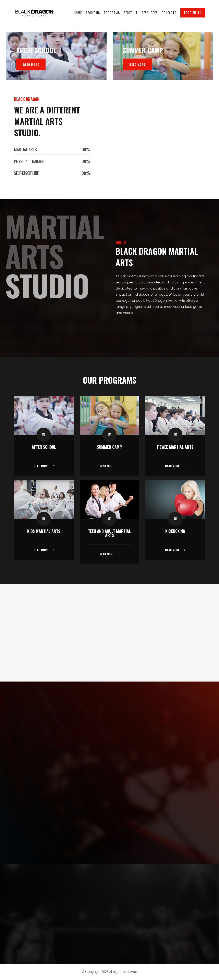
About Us (93, 13)
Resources (150, 13)
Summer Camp (109, 447)
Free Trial (193, 13)
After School (44, 447)
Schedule (130, 13)
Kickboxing (175, 531)
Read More (41, 466)
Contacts (169, 13)
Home (78, 13)
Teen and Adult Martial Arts (109, 533)
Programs (112, 13)
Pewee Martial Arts (175, 447)
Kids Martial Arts (44, 531)
